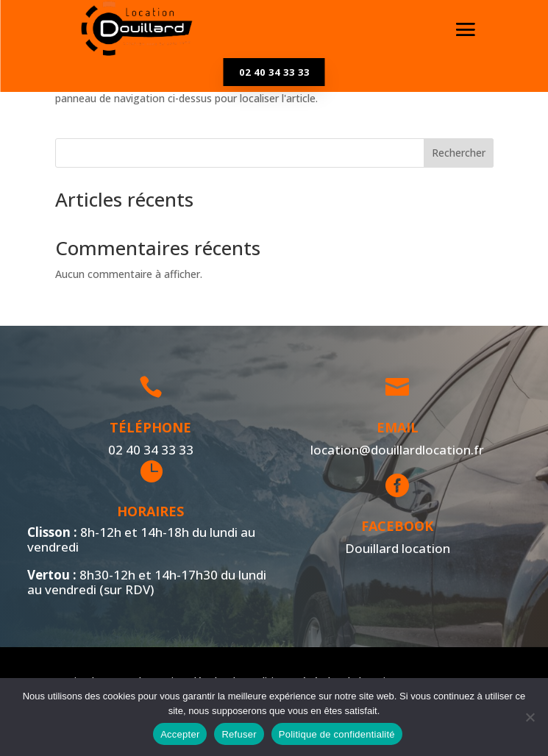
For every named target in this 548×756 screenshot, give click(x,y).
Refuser (239, 734)
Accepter (180, 734)
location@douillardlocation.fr (394, 450)
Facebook (395, 526)
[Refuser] (530, 717)
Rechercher (459, 153)
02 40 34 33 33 (274, 72)
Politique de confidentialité (337, 734)
